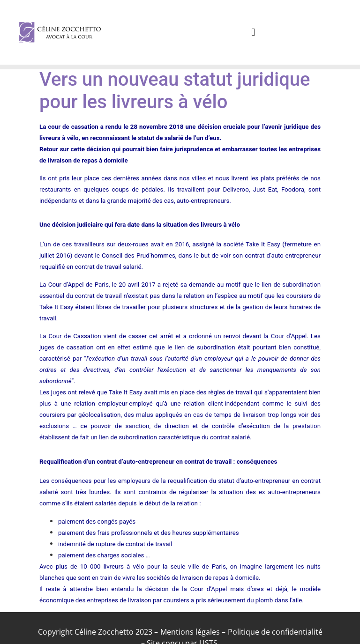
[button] (253, 32)
